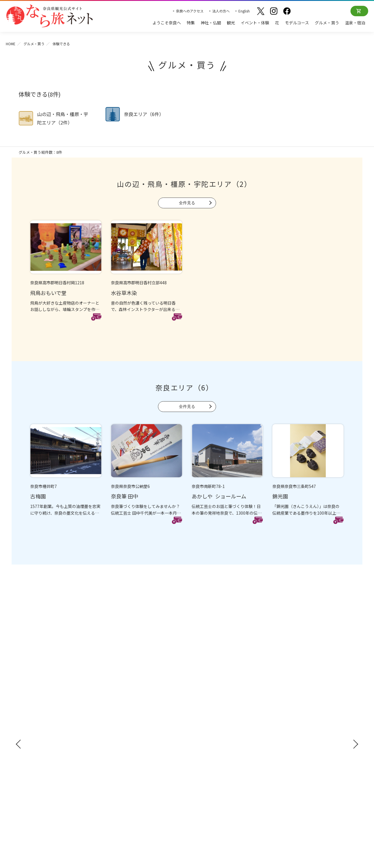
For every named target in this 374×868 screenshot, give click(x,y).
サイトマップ (286, 737)
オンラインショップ (359, 11)
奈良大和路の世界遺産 (210, 686)
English (244, 11)
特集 (191, 23)
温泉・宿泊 (355, 23)
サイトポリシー (288, 746)
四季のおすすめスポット (212, 694)
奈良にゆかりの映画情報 (296, 729)
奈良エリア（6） (184, 387)
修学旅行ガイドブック (45, 707)
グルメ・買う (327, 23)
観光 (231, 23)
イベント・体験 (255, 23)
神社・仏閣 (211, 23)
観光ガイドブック (39, 697)
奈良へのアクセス (190, 11)
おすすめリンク (205, 675)
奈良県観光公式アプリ (45, 718)
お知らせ (282, 675)
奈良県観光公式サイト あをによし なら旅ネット (49, 16)
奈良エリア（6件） (144, 114)
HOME (11, 44)
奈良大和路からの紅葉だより (216, 711)
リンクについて (288, 755)
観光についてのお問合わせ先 (216, 703)
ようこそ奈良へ (167, 23)
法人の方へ (221, 11)
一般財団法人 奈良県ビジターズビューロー (300, 767)
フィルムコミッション (294, 721)
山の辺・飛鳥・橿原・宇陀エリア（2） (184, 184)
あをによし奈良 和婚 (210, 728)
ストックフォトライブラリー (301, 712)
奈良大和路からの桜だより (214, 719)
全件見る (187, 203)
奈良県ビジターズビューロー (187, 803)
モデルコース (297, 23)
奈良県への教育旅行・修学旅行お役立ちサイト (313, 700)
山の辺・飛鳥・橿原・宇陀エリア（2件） (63, 118)
